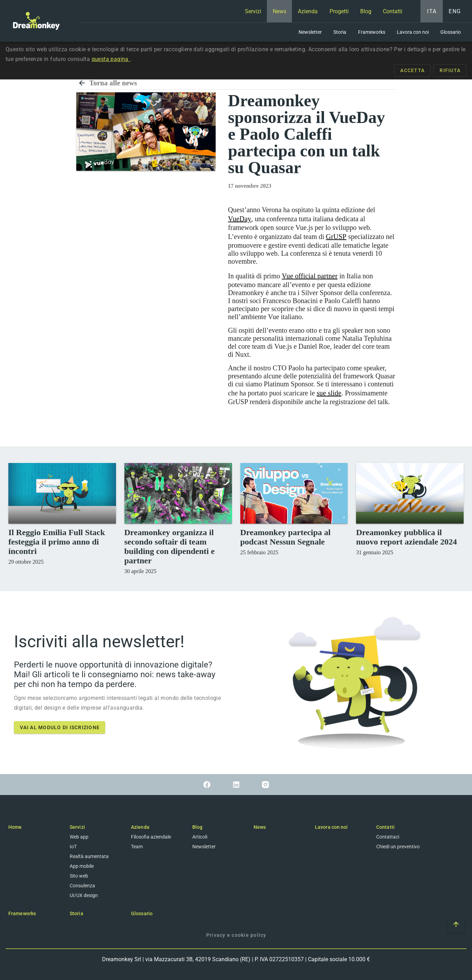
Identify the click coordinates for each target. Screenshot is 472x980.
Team (137, 847)
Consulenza (82, 886)
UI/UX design (84, 895)
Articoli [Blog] (200, 837)
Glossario (142, 913)
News (260, 827)
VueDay (240, 219)
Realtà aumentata (89, 856)
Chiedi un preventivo (398, 847)
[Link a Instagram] (265, 785)
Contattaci (388, 837)
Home (15, 827)
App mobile (82, 866)
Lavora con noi (331, 827)
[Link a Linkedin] (236, 785)
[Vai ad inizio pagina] (456, 924)
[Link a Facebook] (207, 785)
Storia (76, 913)
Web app (79, 837)
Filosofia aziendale (151, 837)
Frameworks (22, 913)
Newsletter (204, 847)
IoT (73, 847)
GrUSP (336, 237)
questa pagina (111, 59)
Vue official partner (310, 276)
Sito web (79, 876)
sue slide (329, 393)
